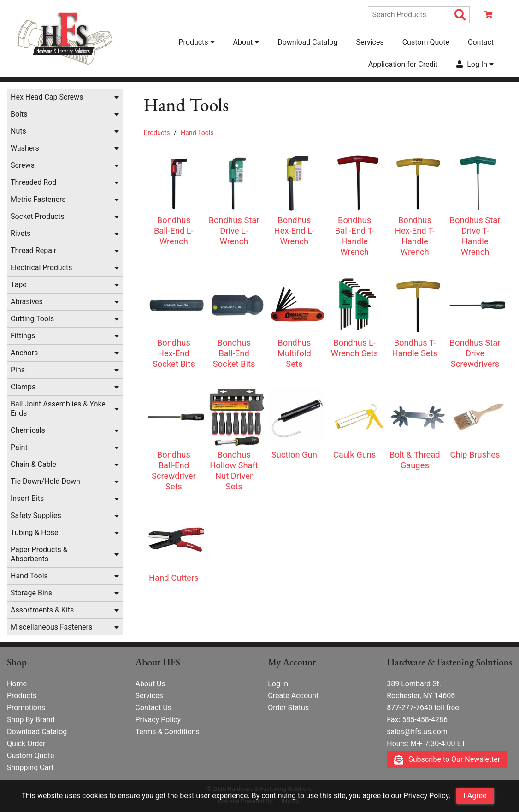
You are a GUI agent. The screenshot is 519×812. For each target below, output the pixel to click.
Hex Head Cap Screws (47, 97)
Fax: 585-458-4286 (417, 720)
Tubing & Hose (35, 533)
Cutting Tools (32, 319)
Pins (18, 370)
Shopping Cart (30, 768)
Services (370, 42)
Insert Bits (27, 498)
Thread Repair (33, 250)
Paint (19, 447)
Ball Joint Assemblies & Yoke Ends (58, 409)
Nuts (18, 131)
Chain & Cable (33, 464)
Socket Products (38, 216)
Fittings (23, 336)
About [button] (246, 42)
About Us (150, 684)
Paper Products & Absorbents (39, 554)
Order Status (288, 708)
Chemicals (28, 430)
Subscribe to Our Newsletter (447, 760)
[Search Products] (460, 15)
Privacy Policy (426, 796)
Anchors (24, 353)
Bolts (19, 114)
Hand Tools (29, 576)
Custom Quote (426, 42)
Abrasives (27, 302)
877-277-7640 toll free (423, 708)
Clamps (23, 387)
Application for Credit (403, 64)
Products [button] (196, 42)
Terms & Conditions (167, 732)
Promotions (26, 708)
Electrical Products (41, 268)
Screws (23, 165)
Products (157, 133)
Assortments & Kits (42, 610)
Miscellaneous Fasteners (51, 627)
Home (17, 684)
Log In (278, 684)
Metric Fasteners (38, 199)
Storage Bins (31, 593)
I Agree (475, 796)
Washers (25, 148)
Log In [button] (475, 64)
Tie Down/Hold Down (45, 481)
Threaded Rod (33, 182)
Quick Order (26, 744)
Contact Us (153, 708)
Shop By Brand (31, 720)
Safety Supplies (36, 515)
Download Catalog (307, 42)
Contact (481, 42)
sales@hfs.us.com (417, 732)
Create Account (293, 696)
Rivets (21, 233)
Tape (19, 285)
